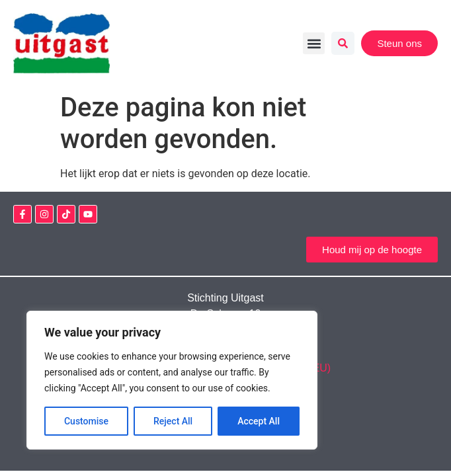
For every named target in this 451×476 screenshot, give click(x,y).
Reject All (173, 421)
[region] (172, 380)
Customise (86, 421)
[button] (314, 43)
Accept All (259, 421)
